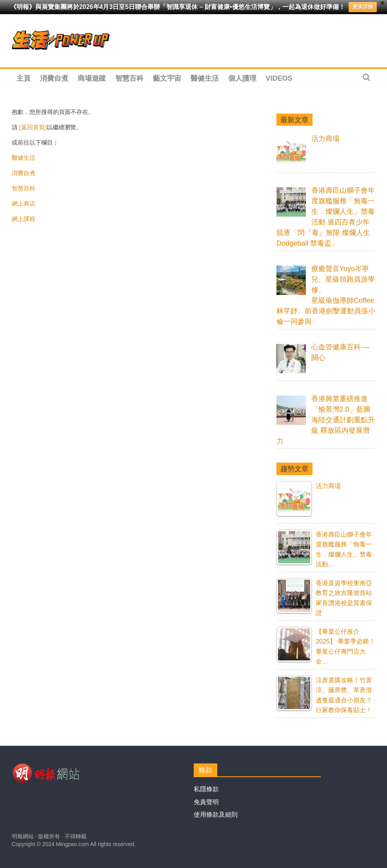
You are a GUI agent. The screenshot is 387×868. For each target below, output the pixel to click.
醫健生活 (205, 78)
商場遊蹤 (92, 78)
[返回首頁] (33, 127)
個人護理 (242, 78)
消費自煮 (54, 78)
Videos (279, 78)
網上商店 (24, 203)
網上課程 (24, 219)
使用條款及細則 (216, 815)
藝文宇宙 (167, 78)
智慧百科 (129, 78)
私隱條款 (206, 789)
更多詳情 (363, 7)
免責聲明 (206, 802)
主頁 (24, 78)
